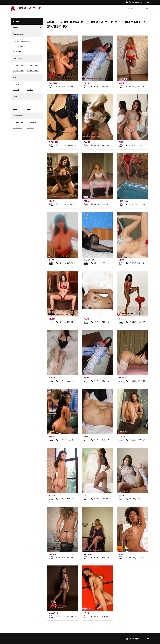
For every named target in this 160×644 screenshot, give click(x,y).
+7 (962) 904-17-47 (137, 87)
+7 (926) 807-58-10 (67, 322)
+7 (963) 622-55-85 (67, 145)
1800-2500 (19, 65)
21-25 (31, 84)
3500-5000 (19, 71)
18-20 (17, 84)
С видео (18, 52)
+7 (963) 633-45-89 (102, 145)
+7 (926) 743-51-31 (102, 322)
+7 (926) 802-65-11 (102, 617)
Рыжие (31, 128)
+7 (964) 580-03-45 (67, 617)
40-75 (31, 90)
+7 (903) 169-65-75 (67, 87)
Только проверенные (23, 41)
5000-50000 (34, 71)
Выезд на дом (20, 46)
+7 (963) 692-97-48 (137, 204)
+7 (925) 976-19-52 (102, 263)
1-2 (16, 104)
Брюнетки (32, 123)
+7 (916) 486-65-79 (102, 381)
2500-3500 (33, 65)
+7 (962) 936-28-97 (102, 558)
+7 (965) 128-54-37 (137, 499)
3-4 (16, 109)
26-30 (17, 90)
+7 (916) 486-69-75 (102, 87)
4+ (29, 109)
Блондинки (19, 123)
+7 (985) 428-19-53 (137, 558)
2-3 (30, 104)
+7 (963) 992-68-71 (67, 440)
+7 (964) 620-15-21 (67, 381)
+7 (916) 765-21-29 (137, 263)
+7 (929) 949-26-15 (137, 145)
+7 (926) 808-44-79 (137, 322)
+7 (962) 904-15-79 (102, 204)
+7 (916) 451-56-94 (102, 440)
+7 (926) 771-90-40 (102, 499)
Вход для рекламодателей (139, 2)
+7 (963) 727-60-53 (137, 381)
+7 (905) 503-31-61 (67, 204)
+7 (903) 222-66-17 (67, 558)
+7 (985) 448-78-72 (67, 263)
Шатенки (18, 128)
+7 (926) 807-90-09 (137, 440)
